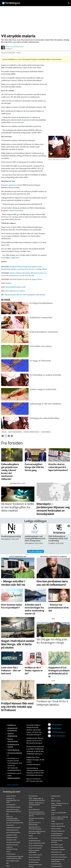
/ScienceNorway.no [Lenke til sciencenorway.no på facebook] (58, 736)
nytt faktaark (19, 123)
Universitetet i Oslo (56, 852)
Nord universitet (33, 838)
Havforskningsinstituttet (13, 832)
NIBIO (8, 866)
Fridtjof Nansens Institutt (13, 828)
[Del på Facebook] (3, 436)
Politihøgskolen (56, 796)
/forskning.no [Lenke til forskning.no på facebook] (57, 728)
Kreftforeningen (11, 854)
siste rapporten (11, 185)
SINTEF (53, 810)
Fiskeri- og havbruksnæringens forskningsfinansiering (13, 818)
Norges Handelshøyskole (36, 845)
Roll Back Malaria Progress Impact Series (26, 279)
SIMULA (53, 808)
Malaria (9, 283)
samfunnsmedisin (15, 432)
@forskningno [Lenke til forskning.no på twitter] (57, 725)
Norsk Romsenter (34, 862)
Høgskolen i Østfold (12, 837)
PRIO (53, 798)
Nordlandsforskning (35, 841)
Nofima (31, 836)
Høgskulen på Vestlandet (13, 842)
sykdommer (46, 432)
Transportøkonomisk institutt (60, 838)
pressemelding (17, 211)
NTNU (30, 807)
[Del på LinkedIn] (9, 436)
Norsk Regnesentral (34, 860)
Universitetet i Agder (57, 845)
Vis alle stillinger (36, 551)
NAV (8, 863)
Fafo (8, 814)
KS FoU (8, 852)
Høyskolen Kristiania (12, 845)
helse (4, 432)
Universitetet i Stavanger (58, 855)
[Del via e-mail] (12, 436)
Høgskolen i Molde (12, 835)
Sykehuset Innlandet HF (58, 831)
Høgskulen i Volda (11, 840)
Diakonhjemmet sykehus (13, 807)
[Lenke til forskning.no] (33, 2)
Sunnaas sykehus (56, 829)
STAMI (53, 821)
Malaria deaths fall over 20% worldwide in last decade (25, 295)
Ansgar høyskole (11, 796)
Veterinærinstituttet (57, 866)
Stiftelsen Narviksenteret (58, 826)
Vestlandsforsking (56, 864)
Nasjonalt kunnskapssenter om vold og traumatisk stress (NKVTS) (37, 814)
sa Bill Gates (15, 258)
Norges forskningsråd (35, 848)
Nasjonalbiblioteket (34, 810)
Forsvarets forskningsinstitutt (15, 823)
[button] (69, 526)
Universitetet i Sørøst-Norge (59, 857)
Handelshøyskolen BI (12, 830)
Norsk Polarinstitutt (34, 857)
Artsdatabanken (11, 805)
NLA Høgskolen (33, 796)
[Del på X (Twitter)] (6, 436)
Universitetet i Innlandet (58, 850)
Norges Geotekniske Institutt (37, 843)
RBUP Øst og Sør (56, 801)
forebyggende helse (31, 432)
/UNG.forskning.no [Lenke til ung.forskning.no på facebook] (58, 732)
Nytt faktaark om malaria (15, 291)
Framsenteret (10, 825)
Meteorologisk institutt (13, 861)
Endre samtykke (13, 785)
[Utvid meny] (69, 3)
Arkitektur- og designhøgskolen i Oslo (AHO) (13, 800)
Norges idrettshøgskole (35, 855)
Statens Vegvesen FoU (57, 824)
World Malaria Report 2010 (16, 287)
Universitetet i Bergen (57, 847)
